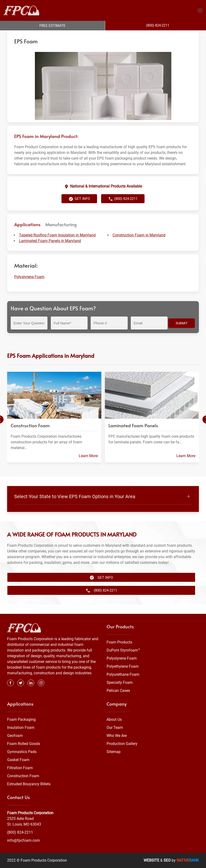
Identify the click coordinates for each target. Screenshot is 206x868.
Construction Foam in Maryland (139, 245)
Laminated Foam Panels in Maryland (50, 250)
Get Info (79, 208)
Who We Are (117, 736)
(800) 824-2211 (123, 208)
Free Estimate (52, 26)
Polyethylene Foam (123, 667)
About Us (114, 719)
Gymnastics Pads (22, 752)
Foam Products (119, 642)
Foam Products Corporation (28, 35)
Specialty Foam (120, 683)
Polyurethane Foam (123, 675)
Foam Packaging (21, 719)
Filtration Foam (20, 768)
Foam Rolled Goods (24, 744)
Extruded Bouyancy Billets (29, 784)
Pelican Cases (118, 691)
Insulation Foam (21, 728)
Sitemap (114, 752)
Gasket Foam (18, 760)
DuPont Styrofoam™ (123, 650)
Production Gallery (122, 744)
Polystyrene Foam (76, 35)
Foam (56, 35)
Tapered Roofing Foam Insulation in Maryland (57, 245)
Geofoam (15, 736)
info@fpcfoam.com (23, 840)
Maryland (99, 35)
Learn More (88, 465)
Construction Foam (23, 776)
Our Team (115, 728)
